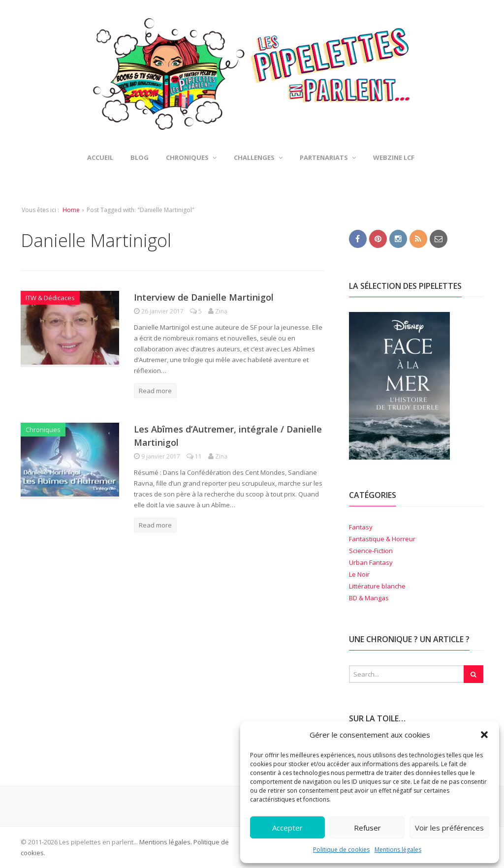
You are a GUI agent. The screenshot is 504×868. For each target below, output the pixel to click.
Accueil (100, 157)
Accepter (287, 828)
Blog (140, 157)
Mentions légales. (166, 842)
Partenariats (328, 157)
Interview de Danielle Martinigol (204, 297)
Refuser (367, 828)
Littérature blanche (377, 586)
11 (195, 456)
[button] (484, 735)
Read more (155, 391)
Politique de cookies (341, 850)
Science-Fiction (371, 551)
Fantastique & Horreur (382, 539)
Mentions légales (398, 850)
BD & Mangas (369, 598)
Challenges (258, 157)
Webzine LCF (394, 157)
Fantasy (361, 527)
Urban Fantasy (371, 562)
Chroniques (191, 157)
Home (71, 210)
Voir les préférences (449, 828)
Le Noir (359, 574)
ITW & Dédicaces (50, 298)
